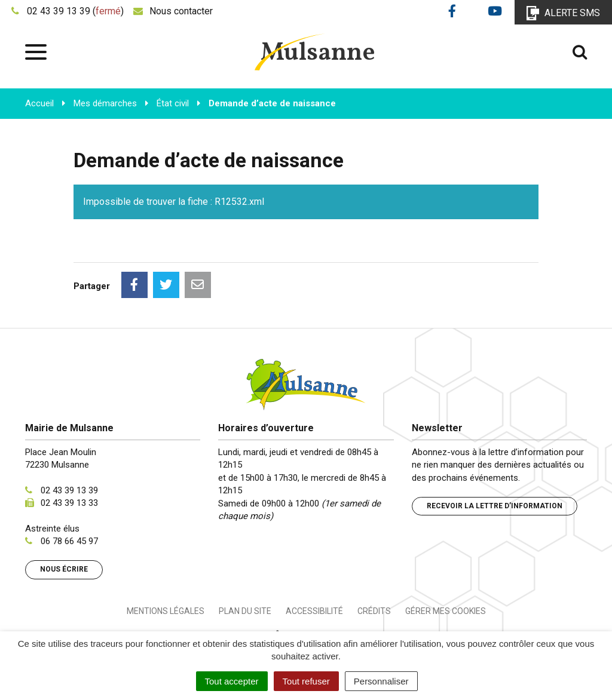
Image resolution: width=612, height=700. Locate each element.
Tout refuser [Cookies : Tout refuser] (306, 681)
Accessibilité (314, 611)
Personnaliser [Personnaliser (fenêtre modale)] (381, 681)
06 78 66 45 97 (69, 541)
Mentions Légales (166, 611)
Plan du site (245, 611)
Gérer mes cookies (446, 611)
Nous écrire (64, 569)
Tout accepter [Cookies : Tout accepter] (232, 681)
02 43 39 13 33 (69, 503)
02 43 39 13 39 (69, 490)
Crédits (374, 611)
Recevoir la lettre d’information (495, 506)
